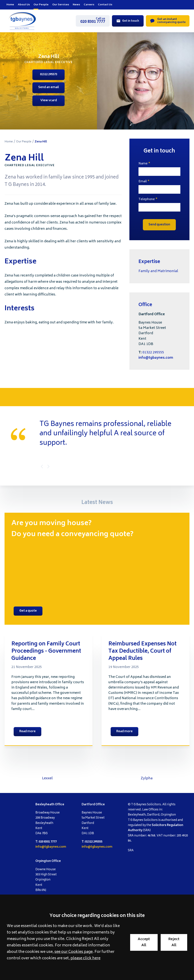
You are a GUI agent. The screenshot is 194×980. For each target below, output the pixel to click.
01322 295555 (153, 353)
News (76, 5)
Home (10, 5)
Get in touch (131, 21)
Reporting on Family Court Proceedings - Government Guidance (46, 651)
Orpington (43, 861)
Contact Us (105, 5)
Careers (89, 5)
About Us (24, 5)
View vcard (49, 101)
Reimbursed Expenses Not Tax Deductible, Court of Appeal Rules (142, 651)
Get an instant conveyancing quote (171, 21)
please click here (85, 959)
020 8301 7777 (93, 21)
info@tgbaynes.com (156, 358)
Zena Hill (41, 142)
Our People (41, 5)
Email (143, 182)
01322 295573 (49, 75)
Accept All (144, 942)
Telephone (147, 199)
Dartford (88, 805)
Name (143, 164)
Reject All (174, 942)
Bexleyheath (45, 805)
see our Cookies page (74, 952)
